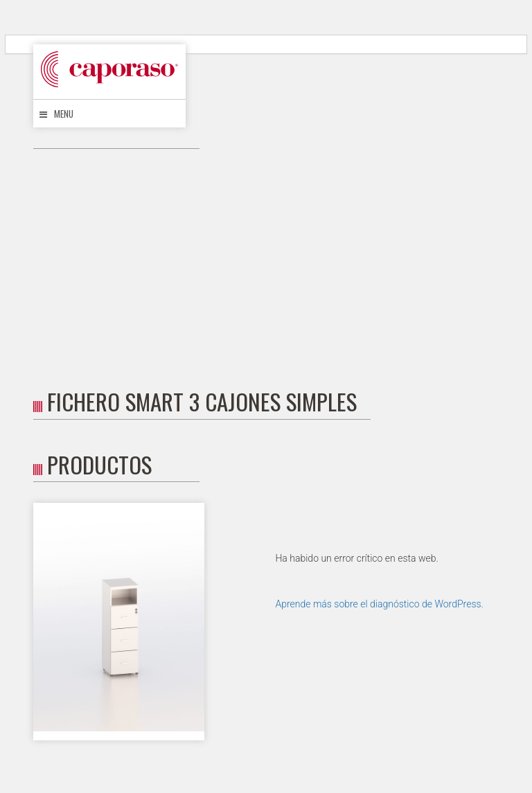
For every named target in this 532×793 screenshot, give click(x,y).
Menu (56, 114)
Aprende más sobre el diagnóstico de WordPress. (379, 604)
